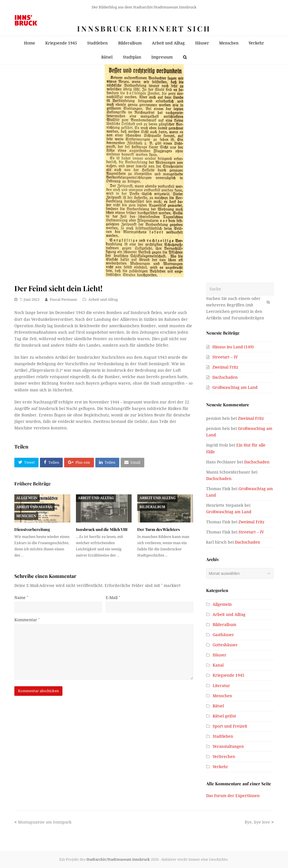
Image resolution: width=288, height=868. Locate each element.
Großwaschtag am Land (235, 387)
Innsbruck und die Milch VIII (102, 529)
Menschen (26, 516)
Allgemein (27, 498)
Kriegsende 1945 (229, 675)
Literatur (221, 686)
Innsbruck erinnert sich (144, 29)
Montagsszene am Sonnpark (43, 822)
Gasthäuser (223, 635)
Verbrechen (224, 757)
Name (21, 598)
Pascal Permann (63, 300)
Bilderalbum (152, 507)
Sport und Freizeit (230, 726)
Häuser (220, 655)
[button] (26, 463)
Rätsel (218, 706)
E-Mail (113, 598)
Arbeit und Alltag (103, 300)
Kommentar (27, 620)
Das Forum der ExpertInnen (233, 796)
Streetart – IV (225, 357)
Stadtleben (223, 736)
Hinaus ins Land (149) (233, 347)
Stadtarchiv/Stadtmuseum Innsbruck (118, 859)
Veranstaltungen (228, 746)
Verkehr (220, 767)
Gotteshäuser (225, 645)
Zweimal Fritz (225, 367)
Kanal (218, 665)
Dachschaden (225, 377)
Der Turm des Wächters (158, 529)
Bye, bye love (259, 822)
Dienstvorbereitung (32, 529)
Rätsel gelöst (224, 716)
